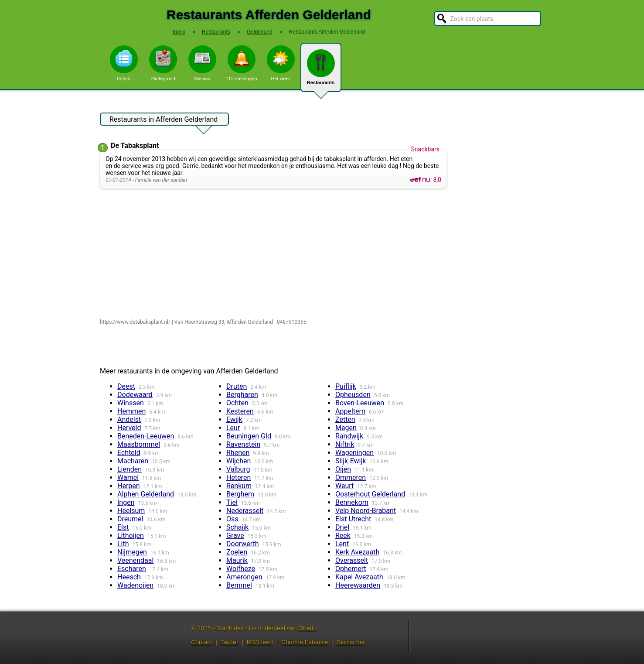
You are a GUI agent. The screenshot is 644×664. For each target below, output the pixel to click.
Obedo (307, 628)
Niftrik (345, 444)
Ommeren (351, 477)
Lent (342, 544)
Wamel (128, 477)
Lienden (129, 469)
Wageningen (354, 453)
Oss (232, 519)
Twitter (229, 642)
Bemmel (239, 585)
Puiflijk (346, 386)
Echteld (129, 453)
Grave (235, 536)
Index (179, 32)
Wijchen (239, 461)
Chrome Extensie (305, 642)
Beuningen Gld (249, 436)
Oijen (343, 469)
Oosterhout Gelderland (370, 494)
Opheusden (353, 395)
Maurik (237, 560)
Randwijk (349, 436)
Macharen (133, 461)
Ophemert (351, 569)
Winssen (131, 403)
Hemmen (131, 411)
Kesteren (240, 411)
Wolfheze (241, 569)
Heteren (239, 477)
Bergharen (242, 395)
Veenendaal (135, 560)
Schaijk (237, 527)
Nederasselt (245, 511)
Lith (123, 544)
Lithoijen (131, 536)
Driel (342, 527)
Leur (233, 428)
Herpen (129, 486)
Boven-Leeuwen (360, 403)
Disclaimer (351, 642)
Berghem (240, 494)
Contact (201, 642)
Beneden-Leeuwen (146, 436)
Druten (237, 386)
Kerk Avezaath (357, 552)
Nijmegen (132, 552)
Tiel (232, 502)
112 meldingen (241, 63)
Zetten (345, 419)
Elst (123, 527)
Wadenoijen (135, 585)
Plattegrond (163, 63)
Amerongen (244, 577)
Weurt (344, 486)
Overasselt (352, 560)
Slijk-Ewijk (351, 461)
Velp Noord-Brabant (366, 511)
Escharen (132, 569)
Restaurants (321, 71)
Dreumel (130, 519)
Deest (126, 386)
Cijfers (124, 63)
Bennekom (352, 502)
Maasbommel (139, 444)
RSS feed (260, 642)
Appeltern (350, 411)
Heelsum (131, 511)
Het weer (281, 63)
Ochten (237, 403)
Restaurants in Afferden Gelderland (164, 120)
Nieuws (202, 63)
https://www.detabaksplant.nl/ (135, 322)
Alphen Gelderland (146, 494)
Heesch (129, 577)
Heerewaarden (358, 585)
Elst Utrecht (353, 519)
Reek (343, 536)
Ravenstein (243, 444)
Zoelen (237, 552)
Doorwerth (243, 544)
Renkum (239, 486)
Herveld (129, 428)
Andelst (129, 419)
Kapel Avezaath (359, 577)
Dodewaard (135, 395)
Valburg (238, 469)
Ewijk (234, 419)
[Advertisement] (275, 254)
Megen (346, 428)
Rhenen (238, 453)
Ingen (126, 502)
